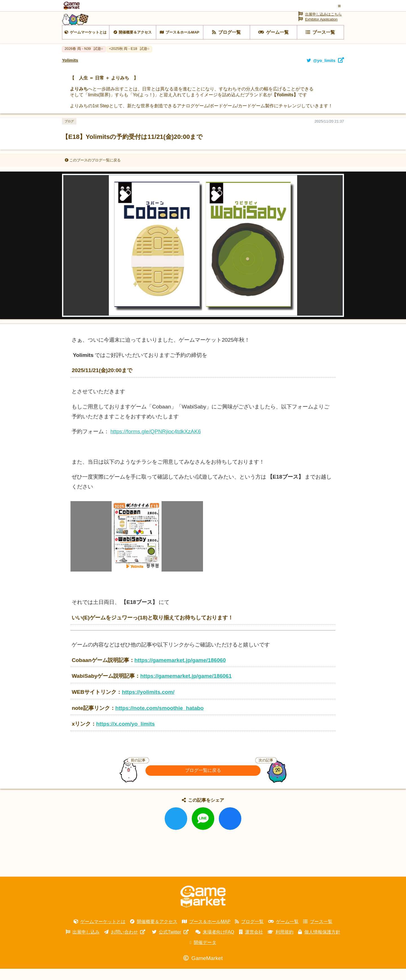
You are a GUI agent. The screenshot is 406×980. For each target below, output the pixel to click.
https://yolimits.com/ (148, 703)
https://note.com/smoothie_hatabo (159, 719)
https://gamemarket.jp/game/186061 (186, 687)
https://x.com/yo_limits (125, 735)
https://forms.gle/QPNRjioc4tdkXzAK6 (155, 443)
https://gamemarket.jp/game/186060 (180, 671)
